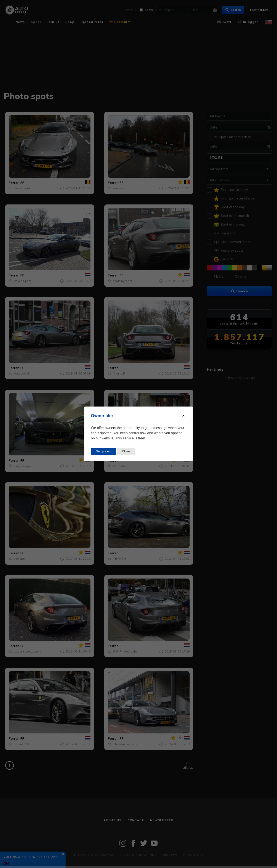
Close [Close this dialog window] (126, 451)
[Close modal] (183, 416)
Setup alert (103, 451)
